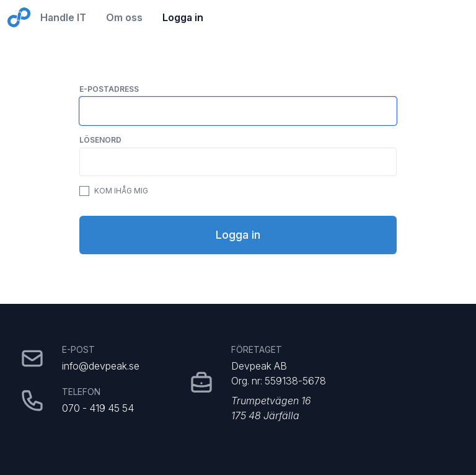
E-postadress (109, 89)
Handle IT (63, 17)
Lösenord (100, 140)
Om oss (124, 17)
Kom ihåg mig (121, 191)
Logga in (183, 17)
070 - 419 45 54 (98, 408)
